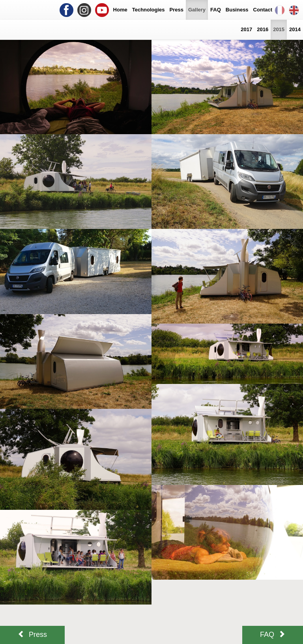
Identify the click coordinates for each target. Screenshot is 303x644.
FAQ (216, 10)
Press (177, 10)
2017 (246, 29)
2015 (279, 29)
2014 (295, 29)
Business (237, 10)
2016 (263, 29)
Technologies (149, 10)
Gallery (197, 10)
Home (120, 10)
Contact (263, 10)
